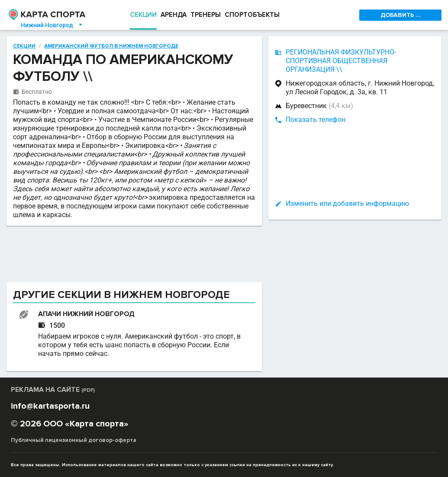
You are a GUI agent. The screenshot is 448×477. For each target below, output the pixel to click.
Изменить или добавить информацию (347, 203)
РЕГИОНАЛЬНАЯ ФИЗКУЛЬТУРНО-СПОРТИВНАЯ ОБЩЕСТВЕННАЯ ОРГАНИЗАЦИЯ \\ (341, 61)
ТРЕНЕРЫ (206, 15)
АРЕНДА (174, 15)
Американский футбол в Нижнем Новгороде (111, 46)
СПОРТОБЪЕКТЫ (252, 15)
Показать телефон (316, 120)
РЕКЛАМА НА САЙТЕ (53, 390)
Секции (24, 46)
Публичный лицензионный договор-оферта (74, 440)
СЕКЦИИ (143, 15)
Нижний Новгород (52, 25)
